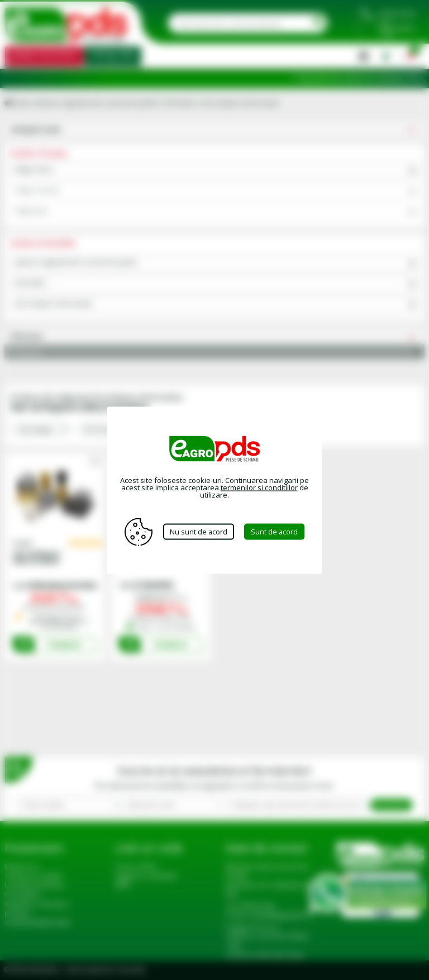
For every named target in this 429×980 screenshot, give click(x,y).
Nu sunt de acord (198, 532)
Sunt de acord (276, 532)
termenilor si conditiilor (259, 487)
